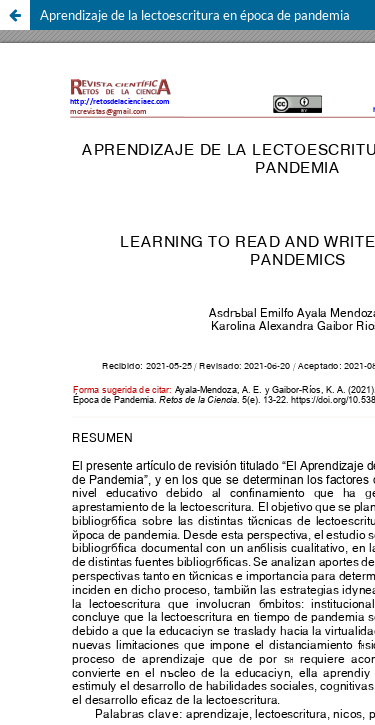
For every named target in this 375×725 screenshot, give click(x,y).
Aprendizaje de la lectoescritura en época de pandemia (195, 15)
